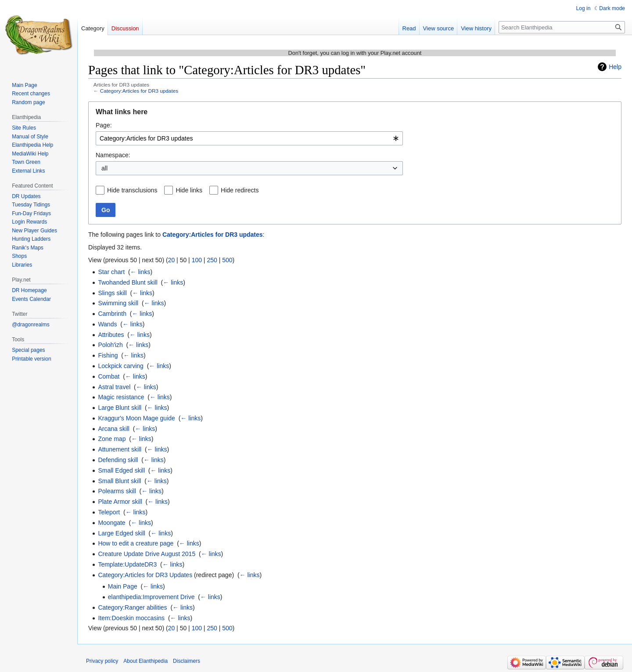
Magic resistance (121, 397)
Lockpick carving (121, 366)
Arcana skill (114, 429)
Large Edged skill (121, 533)
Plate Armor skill (120, 502)
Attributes (111, 335)
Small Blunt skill (119, 481)
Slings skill (112, 293)
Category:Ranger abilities (132, 607)
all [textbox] (104, 168)
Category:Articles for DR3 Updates (145, 575)
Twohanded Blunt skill (127, 282)
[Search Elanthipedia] (562, 27)
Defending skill (118, 460)
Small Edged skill (121, 470)
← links (140, 272)
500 (227, 260)
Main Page (123, 586)
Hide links (189, 190)
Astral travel (114, 387)
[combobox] (249, 138)
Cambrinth (112, 314)
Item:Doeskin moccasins (131, 618)
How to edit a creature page (136, 543)
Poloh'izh (110, 345)
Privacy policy (102, 661)
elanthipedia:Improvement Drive (151, 597)
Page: (104, 125)
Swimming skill (118, 303)
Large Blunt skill (120, 408)
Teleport (109, 512)
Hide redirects (240, 190)
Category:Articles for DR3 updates (139, 91)
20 (172, 260)
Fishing (108, 355)
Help (615, 67)
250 (212, 260)
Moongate (111, 523)
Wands (107, 324)
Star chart (111, 272)
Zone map (112, 439)
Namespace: (113, 155)
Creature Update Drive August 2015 (147, 554)
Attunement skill (120, 449)
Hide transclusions (132, 190)
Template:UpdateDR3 (127, 564)
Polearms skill (117, 491)
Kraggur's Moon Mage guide (136, 418)
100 (197, 260)
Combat (109, 376)
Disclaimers (187, 661)
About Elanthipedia (145, 661)
